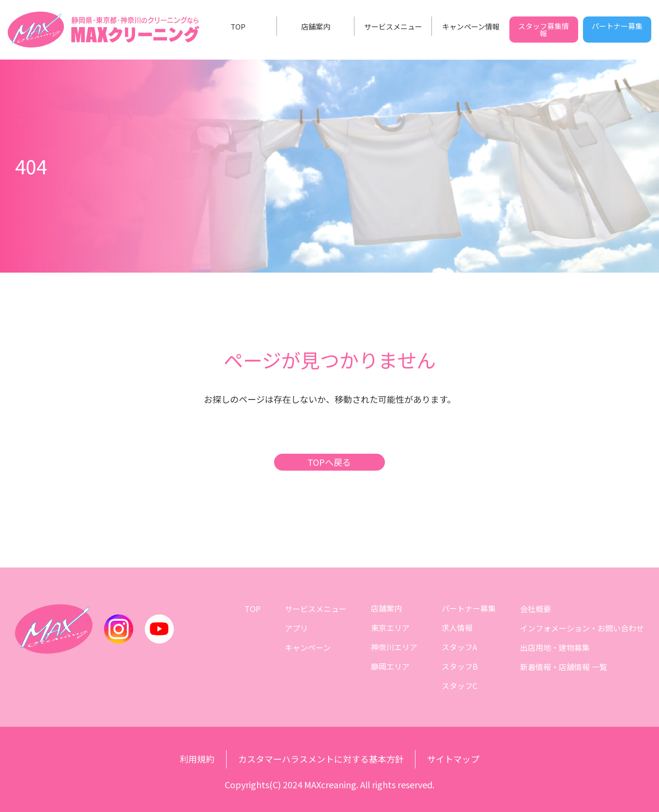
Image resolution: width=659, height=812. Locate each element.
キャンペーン (308, 647)
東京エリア (391, 628)
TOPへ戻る (330, 462)
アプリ (297, 628)
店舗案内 (316, 26)
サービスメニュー (393, 26)
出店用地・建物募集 (555, 647)
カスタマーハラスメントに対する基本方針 (321, 759)
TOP (238, 26)
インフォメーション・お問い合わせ (582, 628)
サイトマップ (454, 759)
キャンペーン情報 (471, 26)
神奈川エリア (395, 647)
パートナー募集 (617, 26)
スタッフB (460, 666)
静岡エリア (391, 666)
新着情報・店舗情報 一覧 (564, 666)
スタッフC (460, 686)
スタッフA (460, 647)
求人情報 (458, 628)
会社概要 (536, 608)
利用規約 (197, 759)
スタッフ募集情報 (544, 30)
